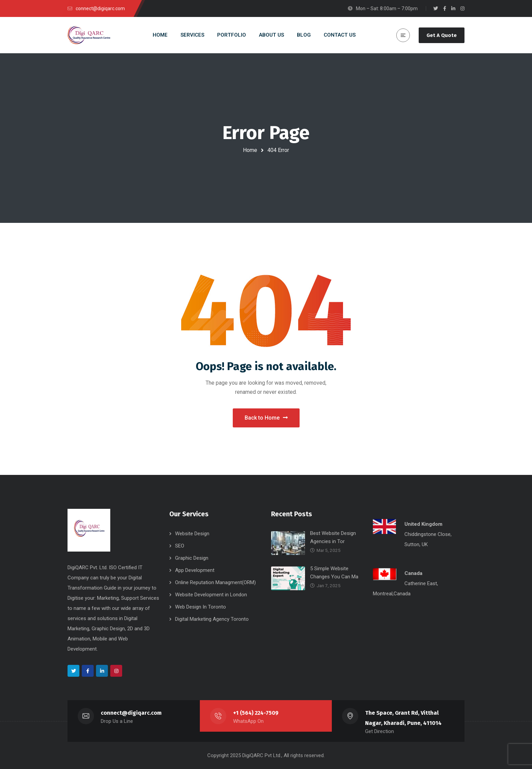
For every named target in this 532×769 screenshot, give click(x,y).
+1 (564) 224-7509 (256, 713)
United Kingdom (423, 524)
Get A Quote (442, 35)
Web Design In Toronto (201, 607)
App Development (195, 570)
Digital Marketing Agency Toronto (212, 619)
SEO (180, 546)
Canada (413, 573)
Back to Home (266, 418)
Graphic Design (192, 558)
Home (250, 150)
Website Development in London (211, 595)
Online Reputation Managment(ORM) (215, 582)
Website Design (192, 534)
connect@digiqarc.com (131, 713)
